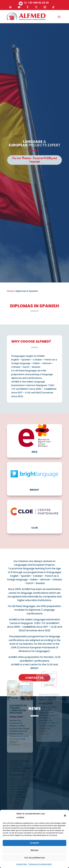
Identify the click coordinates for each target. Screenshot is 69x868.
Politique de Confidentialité (40, 864)
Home (10, 291)
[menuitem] (21, 4)
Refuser (35, 850)
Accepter (34, 843)
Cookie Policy (22, 864)
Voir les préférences (35, 858)
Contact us (34, 678)
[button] (65, 816)
